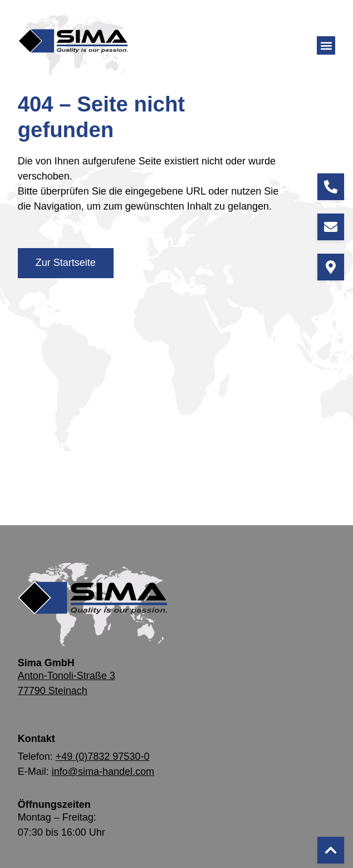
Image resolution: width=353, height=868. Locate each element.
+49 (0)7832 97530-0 (103, 757)
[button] (326, 45)
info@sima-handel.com (103, 772)
